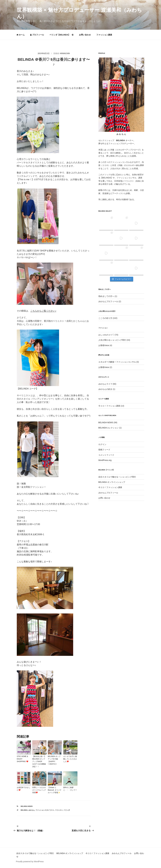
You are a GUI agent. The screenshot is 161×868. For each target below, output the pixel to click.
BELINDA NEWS (27, 806)
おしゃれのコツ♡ (106, 335)
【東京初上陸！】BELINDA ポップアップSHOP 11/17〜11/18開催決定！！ (39, 761)
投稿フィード (104, 450)
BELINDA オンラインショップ (112, 482)
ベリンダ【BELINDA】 (61, 35)
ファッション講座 (104, 35)
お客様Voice (104, 345)
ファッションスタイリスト (45, 810)
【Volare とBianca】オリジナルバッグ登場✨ (55, 790)
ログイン (102, 444)
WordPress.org (105, 460)
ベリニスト (59, 810)
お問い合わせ (85, 35)
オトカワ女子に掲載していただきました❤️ (70, 759)
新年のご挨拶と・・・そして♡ (70, 789)
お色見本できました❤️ (24, 789)
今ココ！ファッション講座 (110, 487)
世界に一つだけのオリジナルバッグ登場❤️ (39, 790)
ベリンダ (67, 810)
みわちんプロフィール (108, 301)
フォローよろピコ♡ (122, 279)
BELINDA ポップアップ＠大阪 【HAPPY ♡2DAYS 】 (54, 760)
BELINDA (24, 810)
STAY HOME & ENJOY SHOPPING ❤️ (23, 759)
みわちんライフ (105, 384)
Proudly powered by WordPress (30, 862)
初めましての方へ (106, 296)
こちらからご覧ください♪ (43, 311)
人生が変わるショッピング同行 (112, 340)
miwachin (65, 53)
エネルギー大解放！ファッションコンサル (117, 362)
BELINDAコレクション (109, 428)
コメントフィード (106, 455)
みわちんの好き (105, 389)
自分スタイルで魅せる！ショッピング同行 (117, 477)
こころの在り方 (105, 318)
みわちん (32, 810)
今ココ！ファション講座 (109, 406)
